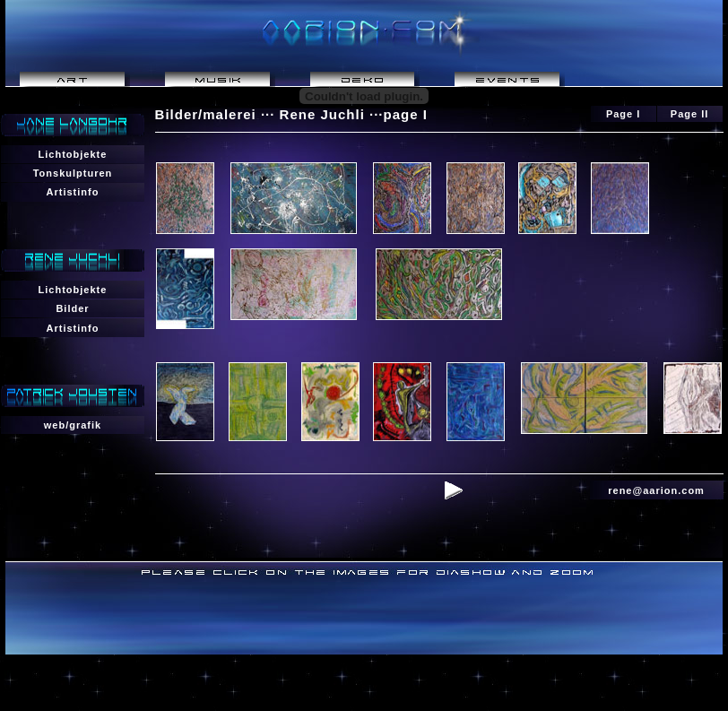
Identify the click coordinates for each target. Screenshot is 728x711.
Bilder (72, 308)
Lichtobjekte (73, 154)
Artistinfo (73, 192)
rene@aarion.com (656, 490)
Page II (689, 114)
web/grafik (73, 425)
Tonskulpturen (73, 173)
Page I (623, 114)
